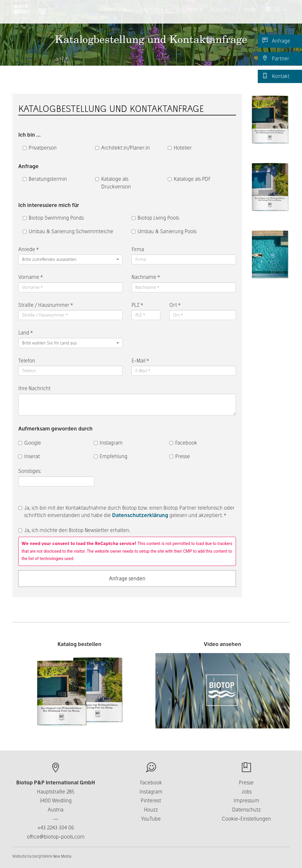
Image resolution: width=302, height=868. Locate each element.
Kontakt (276, 76)
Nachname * (146, 277)
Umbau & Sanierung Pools (164, 231)
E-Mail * (140, 361)
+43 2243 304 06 (56, 828)
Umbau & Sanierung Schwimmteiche (68, 231)
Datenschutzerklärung (140, 515)
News (250, 15)
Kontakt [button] (223, 15)
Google (30, 443)
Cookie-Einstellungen (246, 819)
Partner (276, 58)
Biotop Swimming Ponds (53, 218)
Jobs (246, 792)
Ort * (175, 305)
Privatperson (40, 148)
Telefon (27, 361)
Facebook (183, 443)
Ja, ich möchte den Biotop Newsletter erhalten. (74, 530)
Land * (26, 333)
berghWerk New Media (52, 856)
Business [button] (189, 15)
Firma (138, 249)
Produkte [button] (118, 15)
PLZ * (137, 305)
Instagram (108, 443)
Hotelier (180, 148)
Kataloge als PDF (189, 179)
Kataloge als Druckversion (113, 183)
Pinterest (151, 800)
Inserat (29, 456)
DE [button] (275, 15)
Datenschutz (246, 810)
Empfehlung (111, 456)
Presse (180, 456)
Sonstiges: (30, 471)
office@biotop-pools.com (56, 837)
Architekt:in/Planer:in (123, 148)
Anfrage (276, 41)
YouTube (151, 819)
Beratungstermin (45, 179)
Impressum (246, 800)
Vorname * (31, 277)
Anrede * (28, 249)
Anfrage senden (127, 578)
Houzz (151, 810)
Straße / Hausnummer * (46, 305)
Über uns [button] (154, 15)
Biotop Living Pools (155, 218)
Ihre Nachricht (34, 388)
